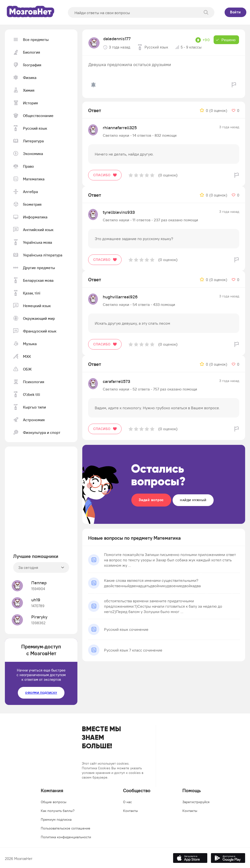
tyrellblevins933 (119, 212)
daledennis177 (117, 39)
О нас (127, 802)
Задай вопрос (151, 500)
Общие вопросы (54, 802)
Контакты (130, 811)
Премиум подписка (56, 819)
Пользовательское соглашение (66, 828)
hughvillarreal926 (120, 297)
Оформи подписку (41, 693)
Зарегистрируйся (196, 802)
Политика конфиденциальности (66, 837)
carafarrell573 (116, 381)
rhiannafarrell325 (120, 128)
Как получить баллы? (58, 811)
